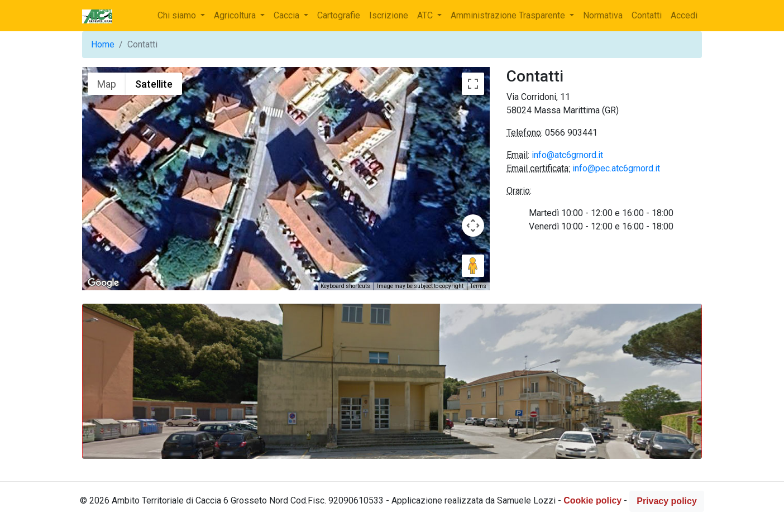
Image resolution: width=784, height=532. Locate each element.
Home (103, 44)
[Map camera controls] (473, 226)
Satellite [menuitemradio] (154, 84)
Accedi (684, 15)
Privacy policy (667, 501)
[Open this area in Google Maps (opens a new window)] (103, 283)
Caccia (288, 15)
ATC (426, 15)
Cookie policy (592, 501)
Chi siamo (178, 15)
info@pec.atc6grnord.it (616, 168)
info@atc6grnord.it (567, 155)
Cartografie (339, 15)
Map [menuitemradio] (107, 84)
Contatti (647, 15)
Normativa (603, 15)
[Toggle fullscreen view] (473, 84)
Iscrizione (389, 15)
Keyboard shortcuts (345, 286)
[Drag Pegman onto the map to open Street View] (473, 266)
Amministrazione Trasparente (509, 15)
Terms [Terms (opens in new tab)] (478, 286)
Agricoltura (236, 15)
